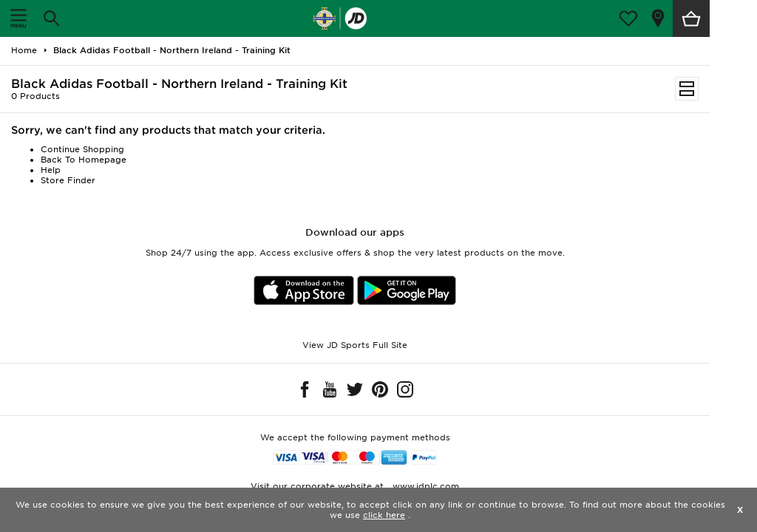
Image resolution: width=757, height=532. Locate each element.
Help (51, 170)
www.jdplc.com (424, 486)
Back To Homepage (84, 160)
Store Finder (68, 180)
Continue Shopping (82, 149)
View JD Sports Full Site (355, 345)
